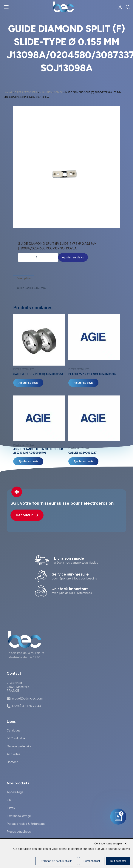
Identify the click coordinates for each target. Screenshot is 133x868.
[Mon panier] (118, 817)
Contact (12, 762)
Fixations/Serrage (19, 816)
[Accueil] (63, 7)
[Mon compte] (120, 7)
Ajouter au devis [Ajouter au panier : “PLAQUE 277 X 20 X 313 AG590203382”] (83, 383)
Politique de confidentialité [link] (57, 861)
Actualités (13, 754)
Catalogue (14, 730)
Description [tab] (24, 278)
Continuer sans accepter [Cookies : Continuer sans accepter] (109, 844)
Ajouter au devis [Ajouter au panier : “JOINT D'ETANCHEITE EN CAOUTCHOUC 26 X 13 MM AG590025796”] (28, 461)
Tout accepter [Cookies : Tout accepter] (118, 861)
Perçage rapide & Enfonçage (26, 824)
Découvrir (27, 515)
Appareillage (15, 792)
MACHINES (46, 92)
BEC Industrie (16, 738)
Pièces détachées (19, 832)
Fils (9, 800)
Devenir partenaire (19, 746)
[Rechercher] (128, 7)
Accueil (8, 92)
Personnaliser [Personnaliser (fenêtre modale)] (92, 861)
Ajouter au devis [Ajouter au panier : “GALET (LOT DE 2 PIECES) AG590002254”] (28, 383)
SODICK (58, 92)
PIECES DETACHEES (26, 92)
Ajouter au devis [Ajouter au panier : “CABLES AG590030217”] (83, 461)
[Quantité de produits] (38, 257)
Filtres (11, 808)
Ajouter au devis (73, 257)
